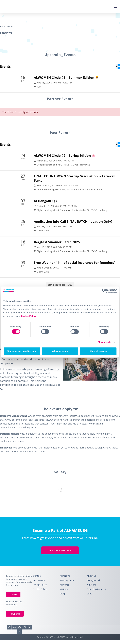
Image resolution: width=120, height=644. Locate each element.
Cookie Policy (29, 316)
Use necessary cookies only (22, 351)
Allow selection (60, 351)
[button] (115, 7)
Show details (105, 342)
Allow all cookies (98, 351)
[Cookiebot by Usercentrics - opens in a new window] (104, 291)
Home (3, 26)
